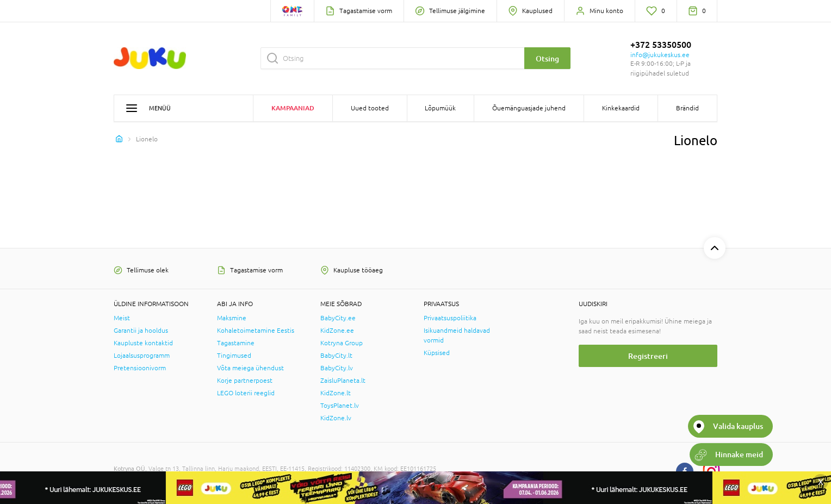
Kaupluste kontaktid (143, 343)
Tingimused (234, 356)
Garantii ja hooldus (141, 331)
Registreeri (648, 356)
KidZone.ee (337, 331)
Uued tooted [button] (370, 108)
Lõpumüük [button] (440, 108)
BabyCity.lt (336, 356)
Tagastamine (236, 343)
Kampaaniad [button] (293, 108)
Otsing (547, 58)
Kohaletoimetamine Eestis (256, 331)
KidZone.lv (336, 418)
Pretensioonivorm (140, 368)
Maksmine (232, 318)
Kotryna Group (342, 343)
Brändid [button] (687, 108)
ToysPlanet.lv (340, 406)
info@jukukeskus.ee (660, 55)
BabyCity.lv (337, 368)
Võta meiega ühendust (250, 368)
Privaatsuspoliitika (450, 318)
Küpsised (437, 353)
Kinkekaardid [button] (621, 108)
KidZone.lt (336, 393)
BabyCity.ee (338, 318)
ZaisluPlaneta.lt (343, 381)
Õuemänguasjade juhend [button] (529, 108)
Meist (122, 318)
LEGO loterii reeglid (246, 393)
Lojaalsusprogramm (142, 356)
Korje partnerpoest (245, 381)
